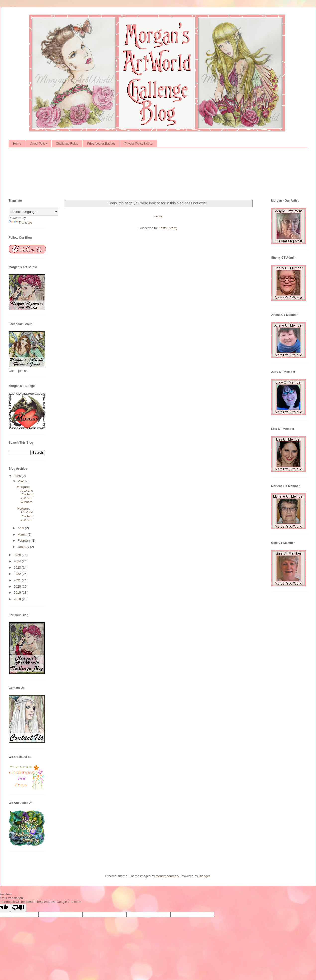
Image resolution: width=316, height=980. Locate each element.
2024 (18, 561)
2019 (18, 593)
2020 (18, 586)
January (24, 547)
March (23, 534)
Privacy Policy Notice (139, 144)
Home (17, 144)
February (25, 541)
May (21, 481)
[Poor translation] (18, 908)
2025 (18, 555)
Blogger (204, 876)
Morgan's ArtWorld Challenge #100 (25, 514)
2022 (18, 574)
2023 (18, 567)
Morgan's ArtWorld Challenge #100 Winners (25, 494)
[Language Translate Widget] (33, 212)
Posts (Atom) (168, 228)
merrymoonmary (167, 876)
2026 (18, 476)
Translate (20, 222)
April (21, 528)
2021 (18, 580)
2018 (18, 599)
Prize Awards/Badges (101, 144)
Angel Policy (39, 144)
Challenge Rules (67, 144)
